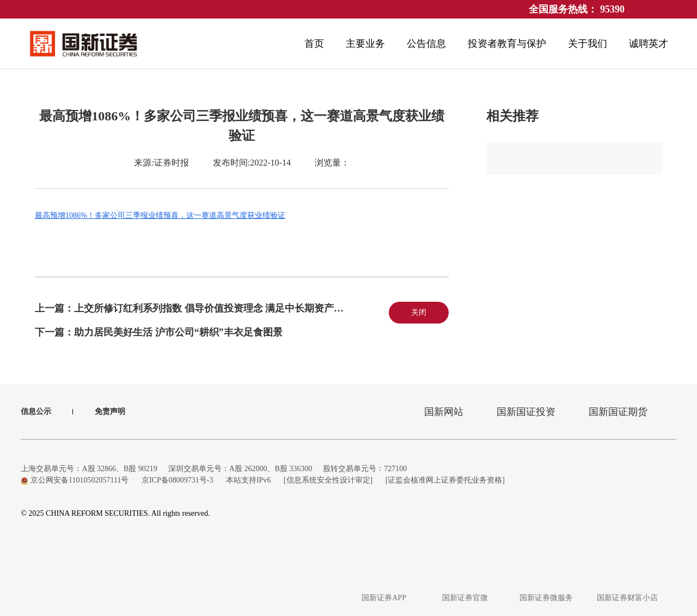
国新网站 (444, 412)
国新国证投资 (526, 412)
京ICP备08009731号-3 (177, 480)
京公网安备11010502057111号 (75, 480)
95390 (612, 9)
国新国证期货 (618, 412)
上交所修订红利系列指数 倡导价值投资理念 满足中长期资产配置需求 (224, 308)
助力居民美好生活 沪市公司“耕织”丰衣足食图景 (178, 332)
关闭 (419, 312)
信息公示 (36, 411)
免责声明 (110, 411)
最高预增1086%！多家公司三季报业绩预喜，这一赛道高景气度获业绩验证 (160, 215)
